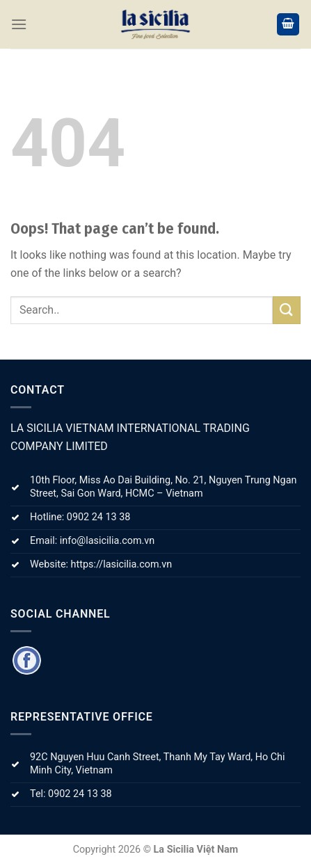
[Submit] (287, 310)
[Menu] (19, 24)
